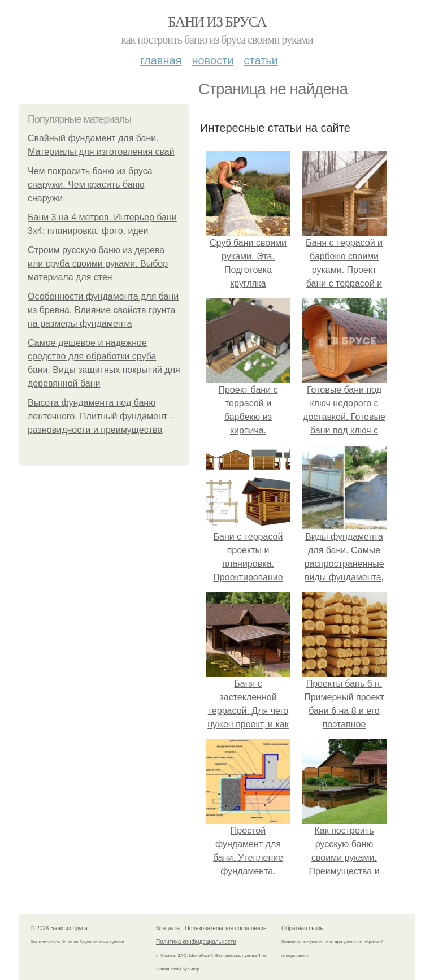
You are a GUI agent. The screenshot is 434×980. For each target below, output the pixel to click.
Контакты (168, 928)
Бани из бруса (217, 22)
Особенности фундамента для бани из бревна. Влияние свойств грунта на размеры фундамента (103, 310)
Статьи (261, 60)
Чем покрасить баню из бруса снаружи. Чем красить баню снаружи (90, 185)
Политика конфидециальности (196, 942)
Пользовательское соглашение (226, 928)
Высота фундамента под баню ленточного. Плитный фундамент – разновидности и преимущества (101, 416)
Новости (212, 60)
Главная (161, 60)
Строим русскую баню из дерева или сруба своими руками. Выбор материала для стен (98, 264)
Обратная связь (302, 928)
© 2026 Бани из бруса (59, 928)
